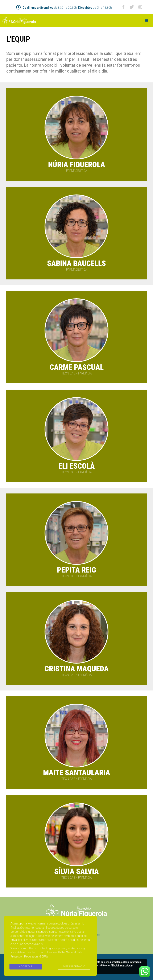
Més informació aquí (122, 965)
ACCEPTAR (26, 967)
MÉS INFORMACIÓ (74, 967)
